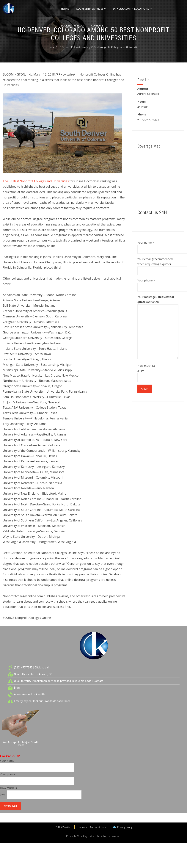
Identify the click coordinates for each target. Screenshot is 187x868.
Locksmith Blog (72, 25)
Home (65, 9)
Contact (97, 25)
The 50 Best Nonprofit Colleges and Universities (36, 181)
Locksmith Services (91, 9)
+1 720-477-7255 (148, 119)
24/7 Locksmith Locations (132, 9)
